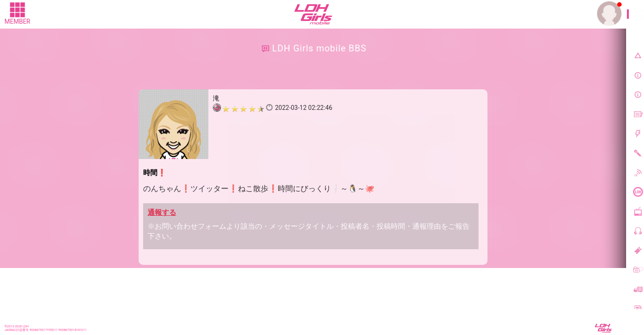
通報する (162, 212)
